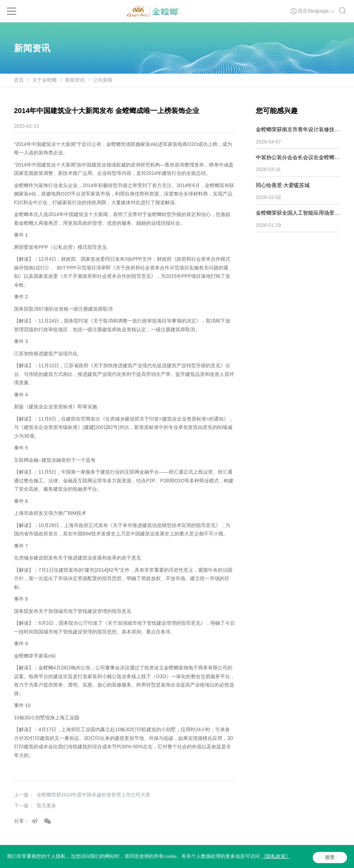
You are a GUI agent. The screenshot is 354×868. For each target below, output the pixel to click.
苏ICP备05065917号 (77, 859)
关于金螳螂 (44, 80)
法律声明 (159, 859)
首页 (19, 80)
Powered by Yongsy (120, 859)
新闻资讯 (75, 80)
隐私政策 (184, 859)
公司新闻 (103, 80)
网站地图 (209, 859)
